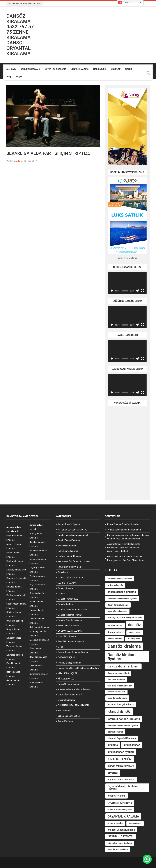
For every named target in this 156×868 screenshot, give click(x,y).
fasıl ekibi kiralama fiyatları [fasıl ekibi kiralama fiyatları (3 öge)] (120, 686)
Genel (61, 647)
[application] (127, 283)
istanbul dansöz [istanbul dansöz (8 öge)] (119, 711)
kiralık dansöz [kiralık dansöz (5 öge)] (132, 745)
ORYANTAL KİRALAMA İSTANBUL (74, 705)
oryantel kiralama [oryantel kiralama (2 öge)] (135, 823)
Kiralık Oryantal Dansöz (69, 684)
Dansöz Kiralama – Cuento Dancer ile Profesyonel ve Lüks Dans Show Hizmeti (126, 558)
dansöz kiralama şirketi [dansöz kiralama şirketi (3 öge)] (118, 673)
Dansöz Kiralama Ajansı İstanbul (73, 610)
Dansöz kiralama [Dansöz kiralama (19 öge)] (124, 646)
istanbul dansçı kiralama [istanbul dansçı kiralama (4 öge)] (121, 704)
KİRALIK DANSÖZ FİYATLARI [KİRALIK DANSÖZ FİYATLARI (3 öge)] (121, 766)
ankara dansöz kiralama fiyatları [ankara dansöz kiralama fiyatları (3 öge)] (122, 599)
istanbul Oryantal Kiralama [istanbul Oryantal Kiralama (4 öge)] (122, 738)
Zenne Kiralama (65, 721)
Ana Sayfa (11, 69)
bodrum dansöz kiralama (70, 556)
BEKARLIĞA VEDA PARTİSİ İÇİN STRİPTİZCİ (49, 153)
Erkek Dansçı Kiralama (68, 625)
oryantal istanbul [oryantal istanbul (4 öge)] (116, 796)
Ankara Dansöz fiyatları (69, 524)
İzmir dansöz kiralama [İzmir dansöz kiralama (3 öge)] (118, 849)
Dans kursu (63, 572)
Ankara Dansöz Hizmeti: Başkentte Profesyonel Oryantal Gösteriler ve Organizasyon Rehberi (124, 548)
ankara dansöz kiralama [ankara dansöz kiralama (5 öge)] (122, 592)
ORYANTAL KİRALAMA (55, 69)
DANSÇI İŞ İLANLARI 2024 (70, 578)
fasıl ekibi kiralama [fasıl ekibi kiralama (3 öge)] (116, 680)
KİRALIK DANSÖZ (66, 679)
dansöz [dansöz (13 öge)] (134, 625)
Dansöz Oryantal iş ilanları (70, 620)
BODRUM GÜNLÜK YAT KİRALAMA (74, 562)
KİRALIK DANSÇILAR (68, 673)
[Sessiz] (138, 291)
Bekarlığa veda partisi (68, 551)
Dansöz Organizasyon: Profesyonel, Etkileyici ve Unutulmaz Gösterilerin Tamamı (128, 537)
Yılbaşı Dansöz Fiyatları (69, 716)
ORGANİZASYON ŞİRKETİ (70, 695)
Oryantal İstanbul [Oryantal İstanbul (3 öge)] (115, 823)
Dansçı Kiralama (66, 588)
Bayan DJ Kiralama (67, 546)
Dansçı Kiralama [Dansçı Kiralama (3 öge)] (115, 625)
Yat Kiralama (64, 711)
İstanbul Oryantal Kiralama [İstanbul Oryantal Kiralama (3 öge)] (120, 843)
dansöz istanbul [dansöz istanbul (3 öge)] (115, 639)
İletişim (19, 77)
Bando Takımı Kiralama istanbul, (73, 535)
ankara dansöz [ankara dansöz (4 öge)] (115, 585)
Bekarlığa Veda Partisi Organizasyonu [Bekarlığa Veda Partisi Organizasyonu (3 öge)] (125, 618)
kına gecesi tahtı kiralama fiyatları (74, 689)
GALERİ (129, 69)
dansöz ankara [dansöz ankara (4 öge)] (115, 632)
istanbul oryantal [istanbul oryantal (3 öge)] (115, 732)
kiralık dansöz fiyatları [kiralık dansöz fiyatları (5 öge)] (121, 752)
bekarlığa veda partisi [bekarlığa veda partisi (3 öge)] (117, 611)
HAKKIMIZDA (100, 69)
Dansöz (61, 594)
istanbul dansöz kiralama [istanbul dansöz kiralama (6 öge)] (124, 719)
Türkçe (124, 2)
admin (19, 161)
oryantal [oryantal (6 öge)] (113, 773)
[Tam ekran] (143, 291)
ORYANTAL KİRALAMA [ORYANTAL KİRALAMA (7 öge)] (123, 816)
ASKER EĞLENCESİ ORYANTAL (72, 530)
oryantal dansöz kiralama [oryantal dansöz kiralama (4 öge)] (121, 780)
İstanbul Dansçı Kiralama (70, 663)
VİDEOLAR (116, 69)
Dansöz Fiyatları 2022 (68, 599)
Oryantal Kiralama (66, 700)
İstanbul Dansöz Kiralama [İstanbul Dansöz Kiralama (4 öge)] (121, 830)
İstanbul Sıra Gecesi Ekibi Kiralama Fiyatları (78, 668)
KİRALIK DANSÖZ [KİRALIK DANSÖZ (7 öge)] (120, 759)
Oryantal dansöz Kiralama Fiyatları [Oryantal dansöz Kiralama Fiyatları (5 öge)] (123, 787)
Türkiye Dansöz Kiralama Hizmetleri (124, 530)
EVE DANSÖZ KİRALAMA (70, 631)
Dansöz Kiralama (66, 604)
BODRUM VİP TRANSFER (70, 567)
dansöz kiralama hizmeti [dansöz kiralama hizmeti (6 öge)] (123, 666)
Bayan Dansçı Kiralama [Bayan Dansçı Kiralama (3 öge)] (118, 605)
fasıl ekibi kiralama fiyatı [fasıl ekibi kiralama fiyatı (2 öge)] (116, 692)
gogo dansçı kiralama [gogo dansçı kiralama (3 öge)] (117, 698)
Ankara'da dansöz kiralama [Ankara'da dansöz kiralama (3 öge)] (120, 579)
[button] (147, 859)
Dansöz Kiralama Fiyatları (70, 615)
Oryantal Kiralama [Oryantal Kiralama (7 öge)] (120, 803)
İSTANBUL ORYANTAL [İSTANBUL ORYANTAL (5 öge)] (121, 836)
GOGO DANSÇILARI (67, 657)
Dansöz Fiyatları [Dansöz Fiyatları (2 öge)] (135, 632)
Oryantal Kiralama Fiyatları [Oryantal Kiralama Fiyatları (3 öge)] (120, 810)
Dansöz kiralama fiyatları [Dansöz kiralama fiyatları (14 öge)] (123, 657)
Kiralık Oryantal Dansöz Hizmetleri (123, 524)
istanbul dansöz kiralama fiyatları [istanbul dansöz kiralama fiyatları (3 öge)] (123, 726)
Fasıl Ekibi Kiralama (67, 636)
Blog (9, 77)
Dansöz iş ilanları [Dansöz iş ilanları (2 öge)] (134, 639)
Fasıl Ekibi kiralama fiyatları (71, 641)
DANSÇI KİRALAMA (67, 583)
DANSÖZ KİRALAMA (30, 69)
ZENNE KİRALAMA (80, 69)
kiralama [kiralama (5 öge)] (113, 745)
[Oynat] (112, 291)
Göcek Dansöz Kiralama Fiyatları (73, 652)
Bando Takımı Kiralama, (69, 540)
